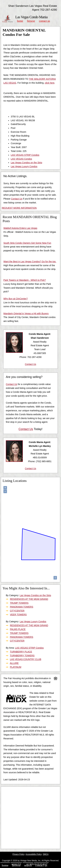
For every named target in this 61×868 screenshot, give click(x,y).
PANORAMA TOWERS (22, 607)
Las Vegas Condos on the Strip (26, 163)
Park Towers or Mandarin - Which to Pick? (25, 280)
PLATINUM (16, 667)
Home (20, 21)
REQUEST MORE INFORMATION (19, 208)
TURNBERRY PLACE (21, 652)
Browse (31, 21)
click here (50, 83)
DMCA (46, 854)
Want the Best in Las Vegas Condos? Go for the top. (30, 262)
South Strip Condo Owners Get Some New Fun (27, 243)
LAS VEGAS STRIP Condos (25, 155)
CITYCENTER (17, 611)
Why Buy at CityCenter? (16, 299)
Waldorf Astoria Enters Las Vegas (20, 228)
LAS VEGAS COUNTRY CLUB (26, 659)
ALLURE (14, 663)
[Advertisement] (30, 818)
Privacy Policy (19, 854)
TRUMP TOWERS (19, 603)
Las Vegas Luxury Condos (24, 166)
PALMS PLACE (18, 629)
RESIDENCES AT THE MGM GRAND (29, 599)
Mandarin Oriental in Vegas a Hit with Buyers (26, 313)
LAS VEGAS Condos (21, 159)
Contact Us (45, 21)
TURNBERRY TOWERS (22, 656)
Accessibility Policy (34, 854)
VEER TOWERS (18, 615)
